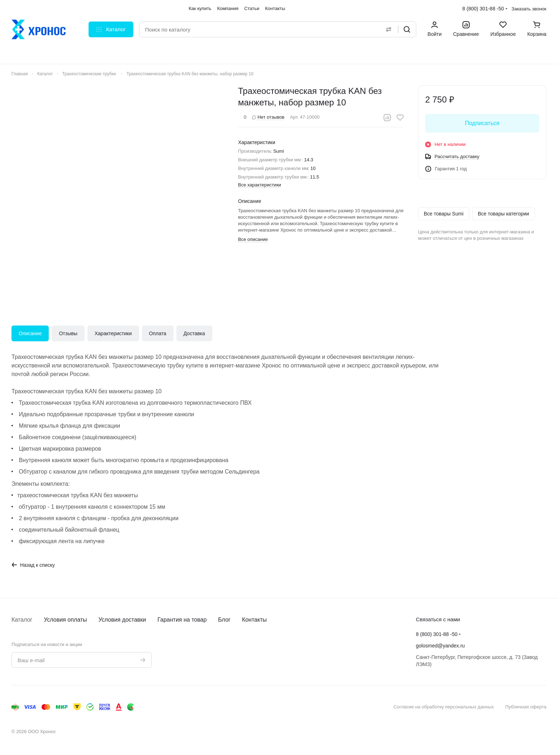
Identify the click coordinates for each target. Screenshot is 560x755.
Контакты (254, 620)
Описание (30, 333)
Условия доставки (122, 620)
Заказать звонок (529, 9)
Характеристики (113, 333)
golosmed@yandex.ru (440, 646)
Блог (224, 620)
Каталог (22, 620)
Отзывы (68, 333)
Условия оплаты (65, 620)
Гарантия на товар (182, 620)
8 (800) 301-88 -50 (483, 9)
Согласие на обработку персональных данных (444, 707)
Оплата (158, 333)
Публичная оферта (526, 707)
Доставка (194, 333)
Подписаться (482, 123)
